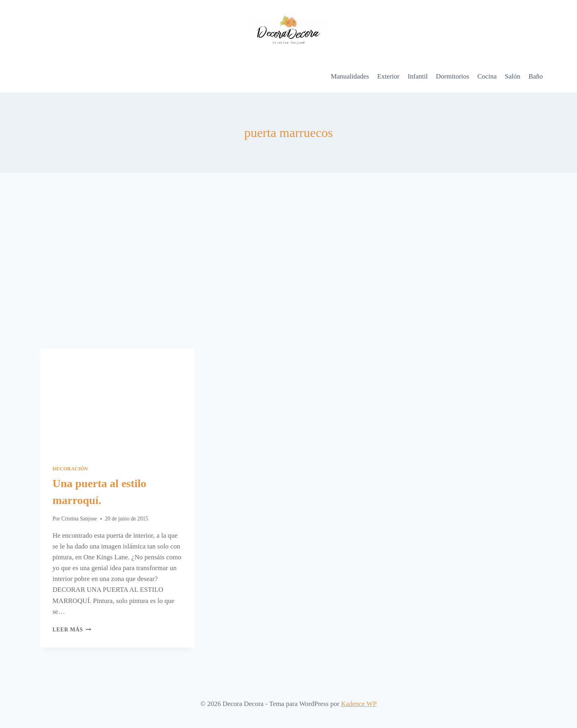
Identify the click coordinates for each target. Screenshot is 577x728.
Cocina (487, 76)
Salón (513, 76)
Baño (536, 76)
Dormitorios (453, 76)
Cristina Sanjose (79, 519)
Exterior (388, 76)
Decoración (70, 469)
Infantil (418, 76)
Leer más (72, 630)
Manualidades (350, 76)
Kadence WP (359, 704)
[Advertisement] (288, 261)
